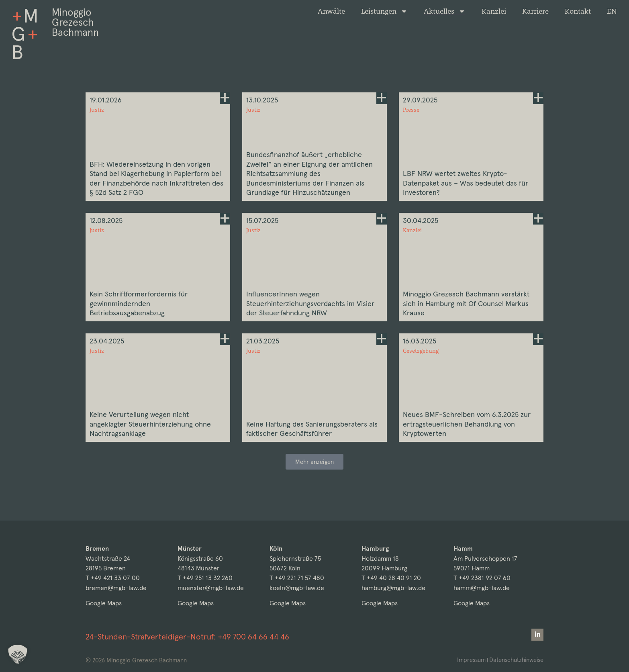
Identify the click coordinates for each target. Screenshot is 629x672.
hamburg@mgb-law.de (393, 588)
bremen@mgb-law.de (116, 588)
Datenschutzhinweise (516, 660)
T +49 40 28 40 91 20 (391, 578)
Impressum (469, 660)
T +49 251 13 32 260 (205, 578)
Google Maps (104, 604)
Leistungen (384, 11)
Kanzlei (494, 11)
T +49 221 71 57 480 (297, 578)
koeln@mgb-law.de (297, 588)
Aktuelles (445, 11)
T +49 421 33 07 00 (113, 578)
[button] (314, 484)
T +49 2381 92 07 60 (482, 578)
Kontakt (578, 11)
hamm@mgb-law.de (482, 588)
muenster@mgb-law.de (211, 588)
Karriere (535, 11)
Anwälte (331, 11)
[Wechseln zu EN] (612, 11)
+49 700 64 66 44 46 (253, 637)
